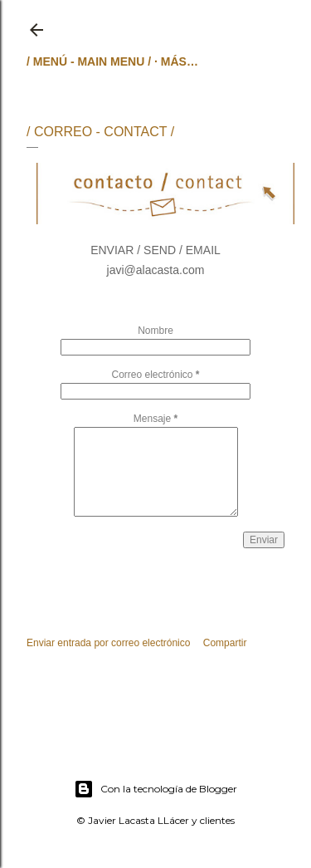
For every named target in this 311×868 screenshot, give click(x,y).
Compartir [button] (225, 643)
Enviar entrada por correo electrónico (108, 643)
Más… (180, 61)
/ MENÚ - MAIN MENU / (89, 61)
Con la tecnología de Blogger (155, 789)
